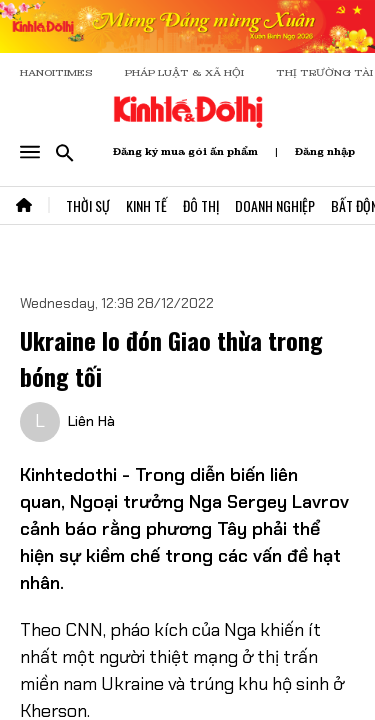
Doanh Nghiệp (275, 205)
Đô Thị (201, 205)
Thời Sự (88, 205)
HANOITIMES (56, 72)
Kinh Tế (146, 205)
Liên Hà (91, 421)
